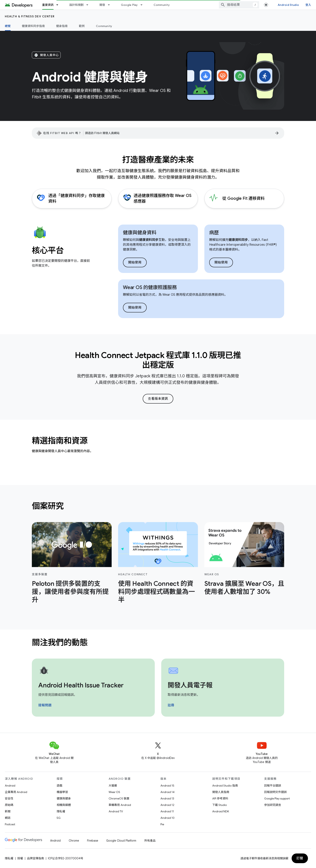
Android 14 (167, 792)
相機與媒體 (64, 805)
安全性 (9, 798)
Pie (162, 824)
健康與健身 (64, 798)
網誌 (8, 818)
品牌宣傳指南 (35, 858)
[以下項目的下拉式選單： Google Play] (143, 5)
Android (10, 786)
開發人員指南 (221, 792)
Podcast (10, 824)
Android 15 (167, 786)
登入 (308, 5)
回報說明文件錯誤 (275, 792)
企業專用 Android (16, 792)
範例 (82, 26)
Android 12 (167, 805)
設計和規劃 (76, 5)
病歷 (214, 233)
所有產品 (150, 841)
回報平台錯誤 (273, 786)
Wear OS (114, 792)
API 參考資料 (220, 798)
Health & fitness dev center (30, 16)
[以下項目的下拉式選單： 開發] (111, 5)
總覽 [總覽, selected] (8, 26)
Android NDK (221, 811)
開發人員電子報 (190, 685)
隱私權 (61, 811)
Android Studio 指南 (225, 786)
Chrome (74, 841)
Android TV (116, 811)
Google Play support (277, 798)
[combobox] (239, 5)
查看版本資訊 (158, 399)
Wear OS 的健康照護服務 (150, 287)
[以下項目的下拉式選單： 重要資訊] (59, 5)
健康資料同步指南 (33, 26)
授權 (20, 858)
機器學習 (62, 792)
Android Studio (288, 5)
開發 (102, 5)
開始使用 (135, 262)
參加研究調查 (273, 805)
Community (162, 5)
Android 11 (167, 811)
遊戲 (59, 786)
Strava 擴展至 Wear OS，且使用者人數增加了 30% (244, 588)
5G (59, 818)
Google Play (129, 5)
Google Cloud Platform (121, 841)
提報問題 (45, 705)
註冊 (171, 705)
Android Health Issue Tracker (81, 685)
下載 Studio (219, 805)
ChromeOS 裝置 (119, 798)
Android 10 (167, 818)
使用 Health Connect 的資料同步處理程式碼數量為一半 (156, 592)
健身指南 (62, 26)
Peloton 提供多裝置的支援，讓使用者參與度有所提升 (70, 592)
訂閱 (300, 858)
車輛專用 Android (120, 805)
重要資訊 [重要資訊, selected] (48, 5)
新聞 (8, 811)
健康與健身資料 (140, 233)
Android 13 (167, 798)
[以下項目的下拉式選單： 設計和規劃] (89, 5)
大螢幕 (113, 786)
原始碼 (9, 805)
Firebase (93, 841)
